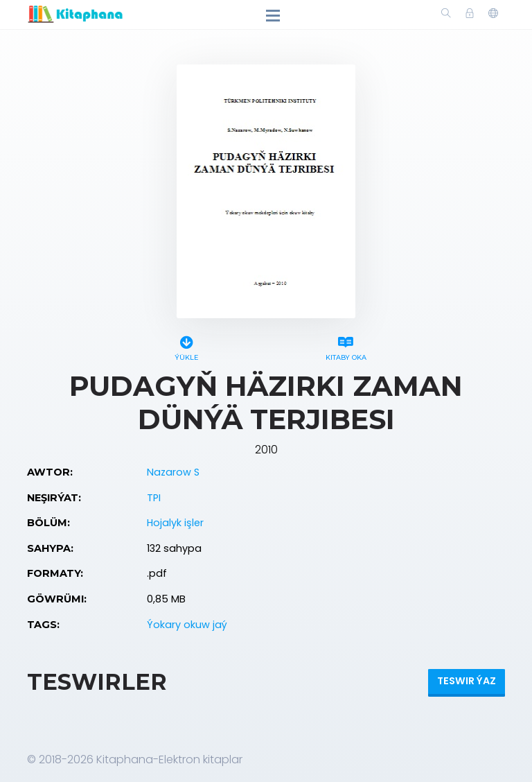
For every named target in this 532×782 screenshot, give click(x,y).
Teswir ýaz (467, 681)
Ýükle (186, 346)
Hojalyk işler (175, 523)
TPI (154, 498)
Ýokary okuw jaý (187, 625)
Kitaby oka (346, 346)
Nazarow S (173, 472)
